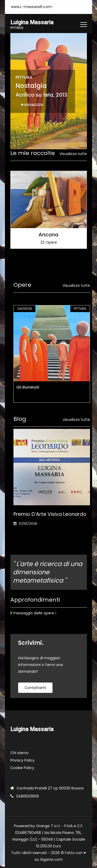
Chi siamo (19, 753)
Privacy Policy (23, 760)
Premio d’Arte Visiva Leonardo (50, 514)
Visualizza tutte (73, 154)
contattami (35, 688)
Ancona (48, 234)
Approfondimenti (35, 600)
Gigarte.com (51, 859)
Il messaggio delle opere (33, 613)
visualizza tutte (76, 420)
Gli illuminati (28, 387)
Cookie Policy (22, 768)
